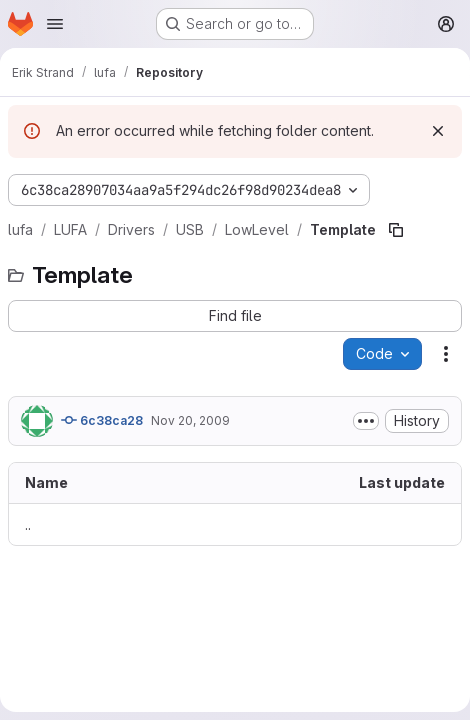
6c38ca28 (102, 420)
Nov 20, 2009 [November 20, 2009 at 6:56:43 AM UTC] (190, 420)
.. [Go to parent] (28, 524)
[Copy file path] (396, 230)
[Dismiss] (438, 131)
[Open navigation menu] (55, 24)
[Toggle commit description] (366, 421)
